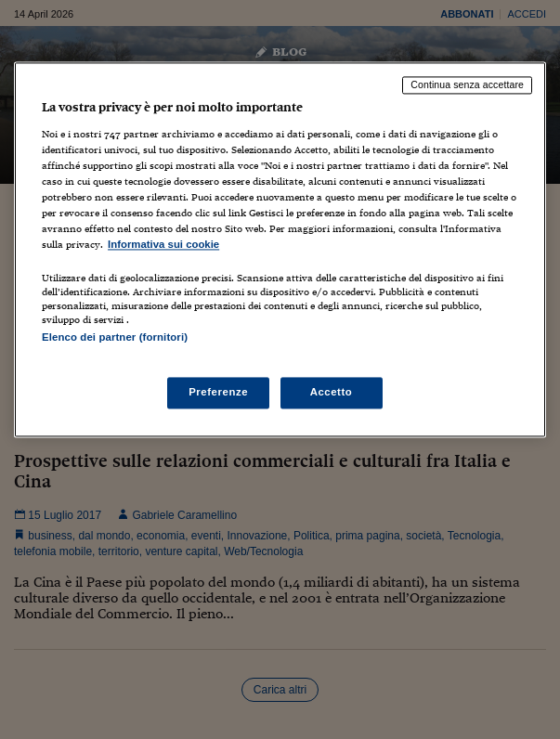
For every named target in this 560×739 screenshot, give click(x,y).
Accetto (332, 392)
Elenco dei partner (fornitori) (115, 338)
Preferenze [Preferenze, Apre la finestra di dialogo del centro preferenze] (218, 392)
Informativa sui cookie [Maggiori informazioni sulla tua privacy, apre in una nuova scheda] (163, 245)
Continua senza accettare (467, 85)
